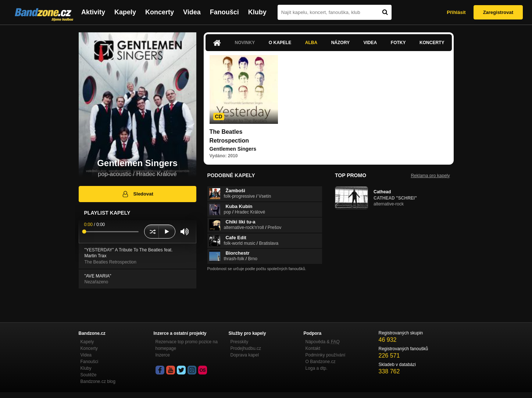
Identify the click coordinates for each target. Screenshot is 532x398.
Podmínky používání (326, 355)
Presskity (240, 342)
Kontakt (313, 348)
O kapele (280, 43)
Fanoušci (224, 12)
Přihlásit (456, 12)
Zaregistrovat (498, 12)
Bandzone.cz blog (98, 381)
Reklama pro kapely (430, 176)
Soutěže (89, 375)
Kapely (125, 12)
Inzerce (163, 355)
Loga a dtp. (317, 368)
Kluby (257, 12)
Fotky (398, 43)
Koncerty (160, 12)
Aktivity (93, 12)
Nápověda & (323, 342)
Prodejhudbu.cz (246, 348)
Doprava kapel (245, 355)
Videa (192, 12)
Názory (340, 43)
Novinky (245, 43)
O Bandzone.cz (321, 362)
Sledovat (137, 194)
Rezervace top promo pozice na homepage (187, 345)
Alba (311, 43)
